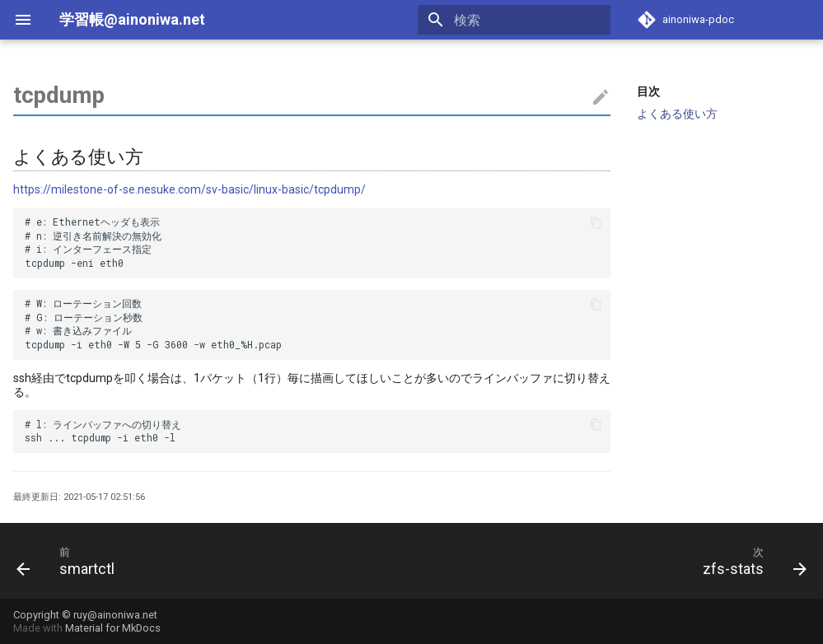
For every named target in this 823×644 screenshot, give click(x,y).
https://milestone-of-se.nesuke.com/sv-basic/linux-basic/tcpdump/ (189, 189)
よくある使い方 (677, 114)
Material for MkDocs (113, 628)
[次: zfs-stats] (750, 561)
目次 (648, 91)
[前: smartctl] (70, 561)
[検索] (514, 20)
